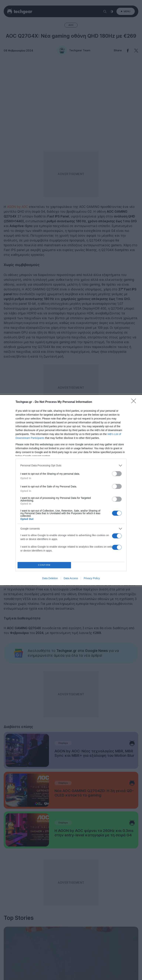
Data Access (71, 578)
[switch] (117, 474)
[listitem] (71, 466)
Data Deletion (50, 578)
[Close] (135, 402)
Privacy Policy (92, 578)
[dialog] (71, 490)
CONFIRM (44, 565)
